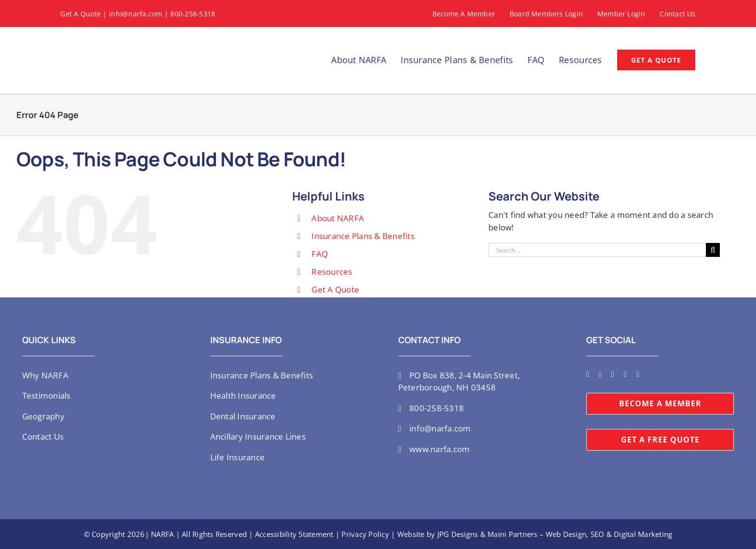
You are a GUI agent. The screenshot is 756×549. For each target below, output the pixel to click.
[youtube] (613, 375)
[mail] (638, 375)
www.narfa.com (439, 449)
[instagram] (600, 375)
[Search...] (597, 250)
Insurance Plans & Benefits (363, 236)
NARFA (162, 534)
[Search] (713, 250)
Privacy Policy (365, 534)
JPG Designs (458, 534)
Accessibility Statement (294, 534)
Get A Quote (81, 14)
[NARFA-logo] (94, 38)
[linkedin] (625, 375)
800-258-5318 (193, 14)
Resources (332, 272)
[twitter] (588, 375)
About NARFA (338, 218)
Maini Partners (513, 534)
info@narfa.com (136, 14)
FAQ (320, 254)
